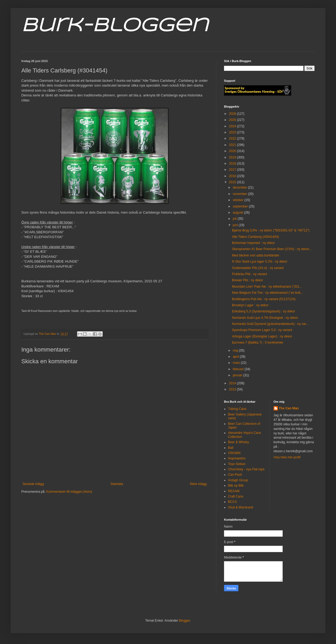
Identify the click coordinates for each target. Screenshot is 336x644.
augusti (238, 213)
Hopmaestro (237, 458)
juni (236, 225)
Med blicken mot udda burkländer (256, 255)
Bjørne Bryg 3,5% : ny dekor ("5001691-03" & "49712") (271, 230)
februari (239, 369)
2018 (233, 164)
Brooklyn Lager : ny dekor (250, 305)
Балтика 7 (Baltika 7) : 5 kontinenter (258, 343)
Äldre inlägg (198, 484)
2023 (233, 132)
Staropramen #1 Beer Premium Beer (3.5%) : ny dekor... (272, 249)
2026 (233, 114)
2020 (233, 151)
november (240, 194)
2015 (233, 182)
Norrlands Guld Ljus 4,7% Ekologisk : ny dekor (265, 318)
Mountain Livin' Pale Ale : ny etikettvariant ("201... (267, 287)
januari (238, 375)
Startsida (117, 484)
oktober (239, 200)
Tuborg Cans (237, 409)
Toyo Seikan (237, 464)
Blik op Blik (236, 486)
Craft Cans (236, 496)
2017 (233, 170)
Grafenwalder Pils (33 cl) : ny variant (258, 268)
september (241, 206)
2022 (233, 138)
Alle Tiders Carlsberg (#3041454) (255, 237)
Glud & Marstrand (241, 507)
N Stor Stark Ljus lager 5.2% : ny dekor (260, 262)
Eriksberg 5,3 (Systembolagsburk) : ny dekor (264, 311)
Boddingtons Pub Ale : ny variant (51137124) (264, 299)
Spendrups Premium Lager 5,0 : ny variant (262, 330)
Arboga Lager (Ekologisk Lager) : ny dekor (262, 336)
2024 (233, 126)
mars (237, 363)
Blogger (184, 621)
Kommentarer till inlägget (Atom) (69, 492)
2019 (233, 157)
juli (235, 219)
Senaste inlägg (33, 484)
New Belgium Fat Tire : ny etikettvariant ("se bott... (267, 293)
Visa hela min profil (287, 457)
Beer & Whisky (239, 442)
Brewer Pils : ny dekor (248, 280)
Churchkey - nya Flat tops (246, 469)
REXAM (234, 491)
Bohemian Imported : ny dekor (253, 243)
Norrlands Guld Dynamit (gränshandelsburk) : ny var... (270, 324)
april (236, 357)
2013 (233, 389)
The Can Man (289, 408)
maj (236, 350)
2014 (233, 383)
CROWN (234, 453)
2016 (233, 176)
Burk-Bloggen (115, 26)
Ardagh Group (238, 480)
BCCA (232, 502)
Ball (231, 448)
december (240, 188)
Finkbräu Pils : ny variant (249, 274)
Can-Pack (235, 475)
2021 (233, 145)
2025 (233, 120)
